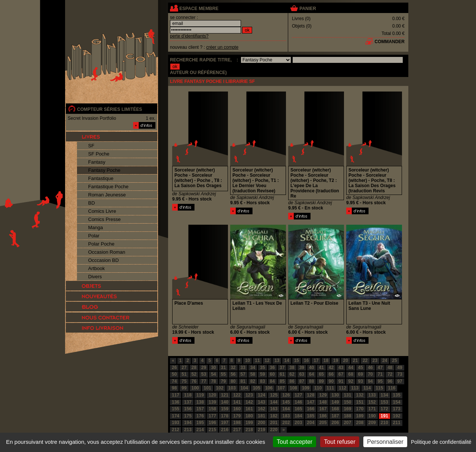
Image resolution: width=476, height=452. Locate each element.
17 (316, 360)
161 (249, 409)
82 (253, 381)
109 (306, 388)
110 (318, 388)
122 (237, 395)
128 (311, 395)
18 (326, 360)
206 (335, 423)
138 (200, 402)
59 (262, 374)
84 (272, 381)
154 (397, 402)
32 (233, 368)
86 (292, 381)
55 (223, 374)
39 (302, 368)
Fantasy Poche (104, 170)
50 (174, 374)
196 (212, 423)
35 (262, 368)
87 (302, 381)
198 (237, 423)
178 (225, 416)
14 (287, 360)
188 (347, 416)
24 (385, 360)
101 (208, 388)
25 (394, 360)
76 (194, 381)
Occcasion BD (103, 260)
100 (195, 388)
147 (311, 402)
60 (272, 374)
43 (341, 368)
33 (243, 368)
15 (297, 360)
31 (223, 368)
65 (321, 374)
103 (232, 388)
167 (323, 409)
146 (298, 402)
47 (380, 368)
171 (372, 409)
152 (372, 402)
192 (397, 416)
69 (361, 374)
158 (212, 409)
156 (188, 409)
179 (237, 416)
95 (380, 381)
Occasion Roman (107, 252)
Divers (95, 277)
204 (311, 423)
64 (311, 374)
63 (302, 374)
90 (331, 381)
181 (261, 416)
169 (347, 409)
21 (355, 360)
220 (274, 430)
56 (233, 374)
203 (298, 423)
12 (267, 360)
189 (360, 416)
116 (392, 388)
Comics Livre (102, 211)
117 (176, 395)
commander (390, 42)
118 (188, 395)
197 (225, 423)
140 (225, 402)
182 (274, 416)
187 (335, 416)
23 (375, 360)
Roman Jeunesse (107, 195)
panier (308, 9)
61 (282, 374)
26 (174, 368)
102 (220, 388)
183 (286, 416)
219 (261, 430)
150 (347, 402)
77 (204, 381)
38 (292, 368)
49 (400, 368)
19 (336, 360)
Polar (94, 236)
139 (212, 402)
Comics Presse (104, 219)
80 (233, 381)
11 (257, 360)
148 (323, 402)
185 (311, 416)
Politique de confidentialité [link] (441, 442)
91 (341, 381)
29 (204, 368)
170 (360, 409)
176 (200, 416)
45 (361, 368)
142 (249, 402)
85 (282, 381)
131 (347, 395)
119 (200, 395)
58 (253, 374)
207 (347, 423)
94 (370, 381)
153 (385, 402)
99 (184, 388)
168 (335, 409)
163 (274, 409)
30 (213, 368)
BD (91, 203)
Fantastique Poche (108, 187)
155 (176, 409)
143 (261, 402)
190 (372, 416)
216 (225, 430)
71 (380, 374)
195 (200, 423)
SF (91, 146)
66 (331, 374)
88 (311, 381)
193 (176, 423)
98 (174, 388)
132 (360, 395)
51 (184, 374)
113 (355, 388)
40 (311, 368)
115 (379, 388)
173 (397, 409)
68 (350, 374)
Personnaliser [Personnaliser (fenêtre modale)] (385, 442)
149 (335, 402)
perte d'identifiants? (189, 36)
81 (243, 381)
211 (397, 423)
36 (272, 368)
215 (212, 430)
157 (200, 409)
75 (184, 381)
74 (174, 381)
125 (274, 395)
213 (188, 430)
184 (298, 416)
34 (253, 368)
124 (261, 395)
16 (306, 360)
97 (400, 381)
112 (342, 388)
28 (194, 368)
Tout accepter (295, 442)
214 (200, 430)
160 (237, 409)
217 (237, 430)
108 (293, 388)
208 (360, 423)
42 (331, 368)
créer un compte (222, 47)
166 (311, 409)
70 (370, 374)
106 (269, 388)
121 (225, 395)
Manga (96, 227)
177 (212, 416)
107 (281, 388)
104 (244, 388)
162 (261, 409)
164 (286, 409)
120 (212, 395)
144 (274, 402)
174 (176, 416)
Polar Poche (101, 244)
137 (188, 402)
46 (370, 368)
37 (282, 368)
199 (249, 423)
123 (249, 395)
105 (257, 388)
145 (286, 402)
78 (213, 381)
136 (176, 402)
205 (323, 423)
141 (237, 402)
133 (372, 395)
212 (176, 430)
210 (385, 423)
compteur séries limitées (110, 109)
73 (400, 374)
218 (249, 430)
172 (385, 409)
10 (247, 360)
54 (213, 374)
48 (390, 368)
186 (323, 416)
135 (397, 395)
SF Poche (99, 154)
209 (372, 423)
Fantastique (101, 178)
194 (188, 423)
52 (194, 374)
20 (345, 360)
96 (390, 381)
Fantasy (97, 162)
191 (385, 416)
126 (286, 395)
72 (390, 374)
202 (286, 423)
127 (298, 395)
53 (204, 374)
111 (330, 388)
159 (225, 409)
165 (298, 409)
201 (274, 423)
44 (350, 368)
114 (367, 388)
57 (243, 374)
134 (385, 395)
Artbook (97, 268)
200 (261, 423)
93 (361, 381)
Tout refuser (340, 442)
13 (277, 360)
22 (365, 360)
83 (262, 381)
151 (360, 402)
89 (321, 381)
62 (292, 374)
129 (323, 395)
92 (350, 381)
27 (184, 368)
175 (188, 416)
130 (335, 395)
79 (223, 381)
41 (321, 368)
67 (341, 374)
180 (249, 416)
